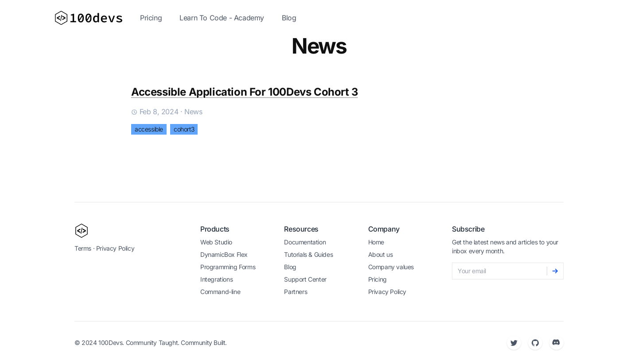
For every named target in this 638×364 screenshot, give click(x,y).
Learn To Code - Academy (222, 18)
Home (376, 242)
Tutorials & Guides (308, 254)
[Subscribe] (555, 271)
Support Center (305, 279)
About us (381, 254)
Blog (289, 18)
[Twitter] (514, 343)
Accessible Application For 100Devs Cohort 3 (245, 92)
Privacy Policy (115, 248)
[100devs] (82, 231)
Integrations (216, 279)
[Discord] (556, 343)
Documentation (305, 242)
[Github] (535, 343)
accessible (149, 129)
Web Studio (216, 242)
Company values (391, 267)
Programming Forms (228, 267)
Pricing (151, 18)
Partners (296, 292)
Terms (83, 248)
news (193, 112)
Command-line (220, 292)
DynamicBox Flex (224, 254)
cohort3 (184, 129)
